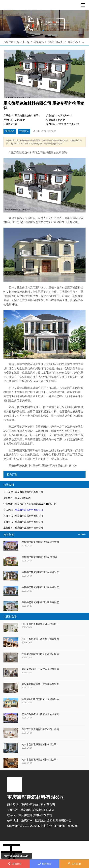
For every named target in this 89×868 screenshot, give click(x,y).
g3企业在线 (23, 42)
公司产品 (73, 42)
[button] (43, 30)
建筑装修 (39, 42)
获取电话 (24, 131)
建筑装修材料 (56, 42)
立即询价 (10, 131)
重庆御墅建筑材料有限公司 (29, 510)
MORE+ (82, 535)
